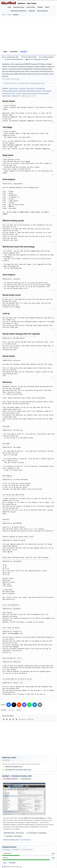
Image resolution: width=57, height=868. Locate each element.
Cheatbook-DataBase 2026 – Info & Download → (17, 840)
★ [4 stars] (13, 719)
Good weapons (40, 88)
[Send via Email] (40, 705)
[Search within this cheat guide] (28, 83)
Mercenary (15, 96)
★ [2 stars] (7, 719)
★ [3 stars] (10, 719)
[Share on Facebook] (9, 705)
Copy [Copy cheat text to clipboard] (12, 710)
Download (32, 11)
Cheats (47, 7)
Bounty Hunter (14, 88)
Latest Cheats (31, 7)
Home (9, 7)
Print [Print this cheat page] (20, 710)
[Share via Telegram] (35, 705)
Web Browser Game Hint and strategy (30, 91)
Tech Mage (22, 88)
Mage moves (31, 88)
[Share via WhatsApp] (29, 705)
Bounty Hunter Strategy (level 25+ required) (35, 93)
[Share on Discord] (24, 705)
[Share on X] (14, 705)
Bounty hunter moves (9, 93)
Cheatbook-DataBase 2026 (18, 11)
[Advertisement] (28, 33)
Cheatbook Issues (19, 7)
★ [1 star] (4, 719)
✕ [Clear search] (55, 83)
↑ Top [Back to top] (52, 122)
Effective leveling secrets (10, 91)
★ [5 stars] (16, 719)
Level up (19, 93)
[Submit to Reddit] (19, 705)
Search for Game (42, 11)
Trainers (40, 7)
